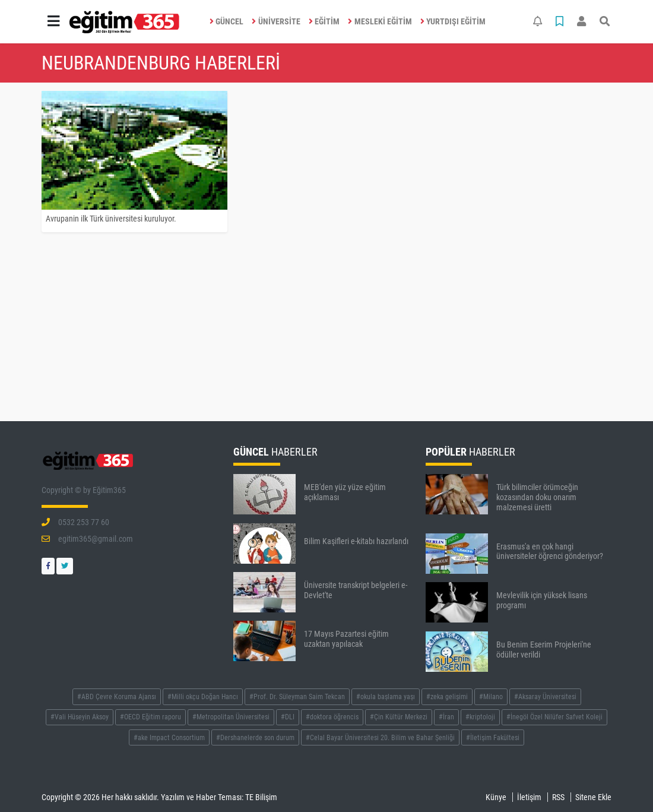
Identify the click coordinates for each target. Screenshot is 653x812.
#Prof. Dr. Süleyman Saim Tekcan (297, 697)
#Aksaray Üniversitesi (545, 697)
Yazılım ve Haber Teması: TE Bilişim (219, 797)
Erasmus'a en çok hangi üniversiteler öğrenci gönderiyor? (550, 552)
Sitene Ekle (593, 797)
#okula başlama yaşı (386, 697)
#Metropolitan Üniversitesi (231, 717)
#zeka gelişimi (447, 697)
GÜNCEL (227, 21)
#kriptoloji (480, 717)
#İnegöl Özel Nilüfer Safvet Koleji (554, 717)
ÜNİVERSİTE (276, 21)
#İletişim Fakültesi (493, 738)
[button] (53, 21)
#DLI (288, 717)
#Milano (491, 697)
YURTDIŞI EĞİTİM (453, 21)
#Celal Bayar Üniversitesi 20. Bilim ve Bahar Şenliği (380, 738)
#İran (446, 717)
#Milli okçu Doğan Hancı (203, 697)
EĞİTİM (324, 21)
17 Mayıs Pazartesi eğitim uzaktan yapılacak (346, 639)
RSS (558, 797)
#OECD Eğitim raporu (150, 717)
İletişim (529, 797)
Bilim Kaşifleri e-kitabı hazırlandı (356, 541)
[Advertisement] (326, 330)
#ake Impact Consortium (169, 738)
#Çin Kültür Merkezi (399, 717)
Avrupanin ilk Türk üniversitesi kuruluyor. (111, 219)
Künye (496, 797)
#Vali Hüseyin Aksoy (80, 717)
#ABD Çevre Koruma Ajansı (117, 697)
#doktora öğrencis (332, 717)
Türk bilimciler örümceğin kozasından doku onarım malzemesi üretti (537, 497)
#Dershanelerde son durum (255, 738)
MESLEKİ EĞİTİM (380, 21)
